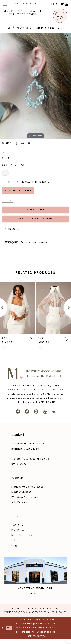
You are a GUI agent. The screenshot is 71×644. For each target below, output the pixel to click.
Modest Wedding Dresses (27, 492)
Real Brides (18, 535)
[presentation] (17, 313)
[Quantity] (8, 202)
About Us (17, 530)
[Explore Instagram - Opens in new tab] (35, 575)
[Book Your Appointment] (28, 5)
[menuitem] (5, 5)
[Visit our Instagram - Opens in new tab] (36, 417)
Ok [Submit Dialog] (10, 633)
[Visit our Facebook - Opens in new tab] (27, 417)
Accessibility (39, 617)
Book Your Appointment (36, 223)
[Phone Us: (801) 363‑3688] (57, 5)
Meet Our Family (22, 540)
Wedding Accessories (25, 502)
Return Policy (58, 617)
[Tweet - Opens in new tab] (16, 144)
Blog (14, 551)
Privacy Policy (54, 613)
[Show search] (53, 5)
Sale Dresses (19, 507)
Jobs (14, 545)
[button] (5, 5)
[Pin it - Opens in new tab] (22, 144)
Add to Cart (36, 213)
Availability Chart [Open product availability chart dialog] (20, 192)
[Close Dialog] (3, 633)
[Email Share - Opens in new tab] (29, 144)
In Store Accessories (48, 29)
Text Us (44, 464)
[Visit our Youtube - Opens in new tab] (45, 417)
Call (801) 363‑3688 (24, 464)
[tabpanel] (35, 87)
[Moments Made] (23, 13)
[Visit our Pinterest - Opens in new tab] (18, 417)
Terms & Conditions (16, 617)
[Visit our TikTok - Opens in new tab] (54, 417)
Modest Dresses (21, 497)
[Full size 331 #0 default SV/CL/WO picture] (35, 87)
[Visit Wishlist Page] (62, 5)
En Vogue (22, 29)
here (42, 641)
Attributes (12, 234)
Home (7, 29)
